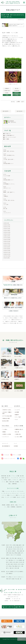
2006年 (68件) (7, 258)
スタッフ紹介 (18, 417)
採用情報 (16, 446)
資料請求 (17, 93)
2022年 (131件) (7, 229)
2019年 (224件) (7, 234)
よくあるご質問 (18, 437)
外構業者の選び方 (19, 429)
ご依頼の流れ (18, 434)
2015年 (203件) (7, 241)
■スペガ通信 (6, 139)
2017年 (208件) (7, 238)
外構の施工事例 (6, 418)
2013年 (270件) (7, 245)
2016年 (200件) (7, 240)
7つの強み (5, 429)
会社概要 (17, 412)
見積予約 (17, 95)
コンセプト (17, 410)
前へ (6, 111)
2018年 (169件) (7, 236)
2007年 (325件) (7, 256)
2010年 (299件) (7, 251)
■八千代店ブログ (7, 134)
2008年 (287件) (7, 254)
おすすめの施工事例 (7, 416)
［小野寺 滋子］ (20, 102)
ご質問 (7, 95)
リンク (15, 443)
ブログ (16, 420)
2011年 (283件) (7, 249)
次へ (20, 111)
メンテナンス (6, 437)
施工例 (17, 88)
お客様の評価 (17, 91)
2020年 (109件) (7, 232)
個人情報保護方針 (6, 446)
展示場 (7, 88)
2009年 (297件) (7, 252)
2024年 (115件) (7, 225)
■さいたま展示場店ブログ (9, 135)
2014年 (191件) (7, 243)
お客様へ (7, 93)
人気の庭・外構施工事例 (7, 413)
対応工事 (17, 432)
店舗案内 (17, 415)
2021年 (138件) (7, 230)
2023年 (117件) (7, 227)
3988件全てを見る (7, 410)
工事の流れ (7, 91)
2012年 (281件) (7, 247)
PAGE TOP (22, 639)
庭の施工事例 (6, 421)
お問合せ (20, 607)
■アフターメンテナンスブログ (10, 137)
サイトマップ (5, 443)
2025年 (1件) (6, 223)
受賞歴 (4, 432)
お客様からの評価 (7, 434)
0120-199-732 (9, 607)
